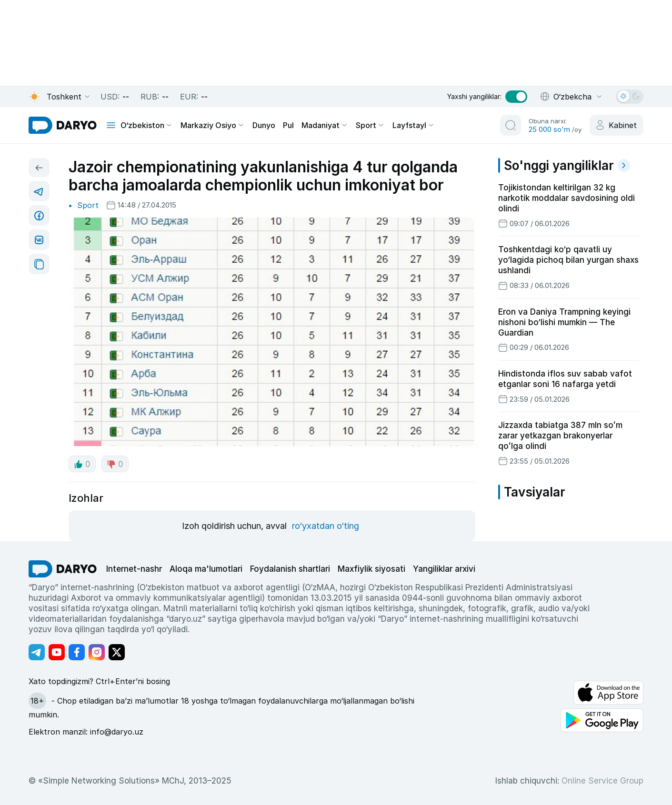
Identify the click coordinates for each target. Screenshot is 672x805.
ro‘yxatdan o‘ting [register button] (326, 526)
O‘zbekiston (147, 125)
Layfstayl (414, 125)
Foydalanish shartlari (290, 569)
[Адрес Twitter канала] (117, 652)
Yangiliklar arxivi (444, 569)
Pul (288, 125)
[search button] (511, 125)
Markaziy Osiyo (213, 125)
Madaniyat (325, 125)
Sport (370, 125)
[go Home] (63, 569)
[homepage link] (63, 125)
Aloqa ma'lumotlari (206, 569)
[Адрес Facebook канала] (77, 652)
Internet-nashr (134, 569)
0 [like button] (82, 464)
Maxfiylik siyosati (371, 569)
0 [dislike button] (115, 464)
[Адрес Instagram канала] (97, 652)
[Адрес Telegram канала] (37, 652)
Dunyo (264, 125)
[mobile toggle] (111, 125)
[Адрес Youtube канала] (57, 652)
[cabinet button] (617, 125)
